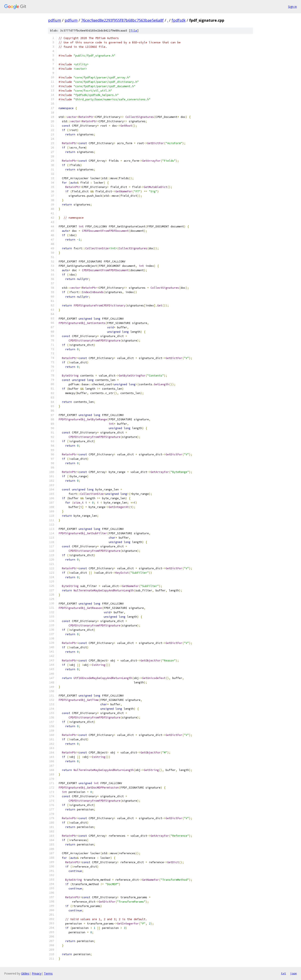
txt (283, 973)
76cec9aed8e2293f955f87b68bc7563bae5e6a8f (122, 20)
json (293, 973)
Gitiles (25, 973)
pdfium (55, 20)
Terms (48, 973)
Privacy (37, 973)
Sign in (292, 7)
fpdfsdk (179, 20)
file (134, 31)
